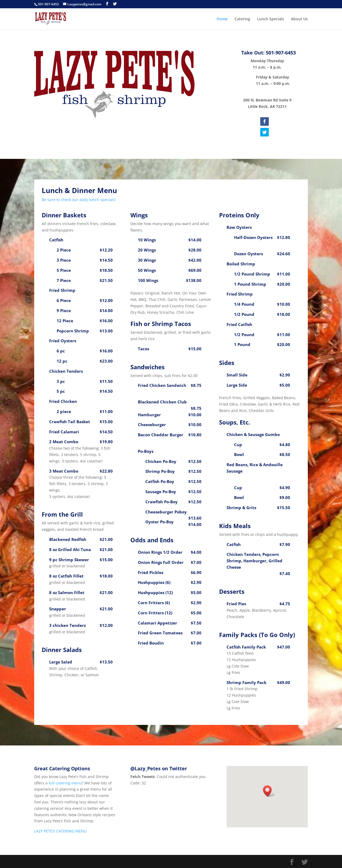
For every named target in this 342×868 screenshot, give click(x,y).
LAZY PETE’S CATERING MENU (60, 831)
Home (222, 19)
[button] (269, 791)
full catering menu (65, 783)
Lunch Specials (271, 19)
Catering (242, 19)
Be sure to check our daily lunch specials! (79, 200)
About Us (299, 19)
